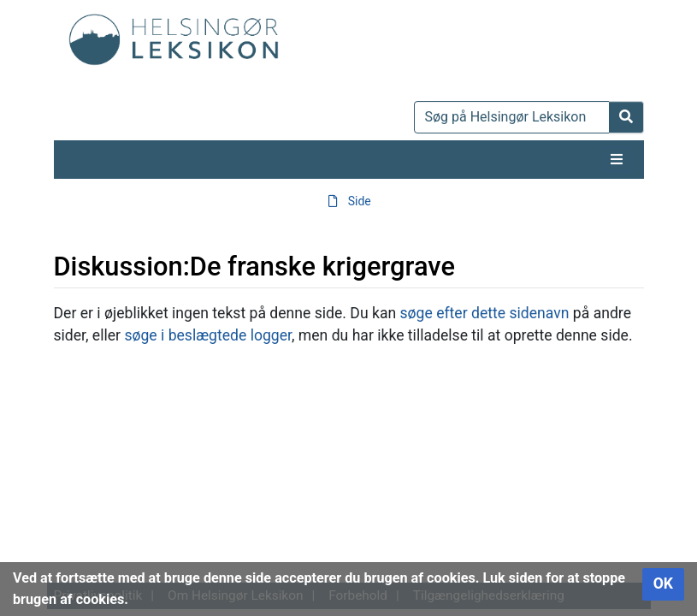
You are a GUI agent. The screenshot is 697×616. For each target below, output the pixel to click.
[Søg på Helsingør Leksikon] (512, 117)
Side (360, 201)
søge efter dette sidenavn (485, 313)
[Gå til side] (626, 117)
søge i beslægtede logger (208, 335)
